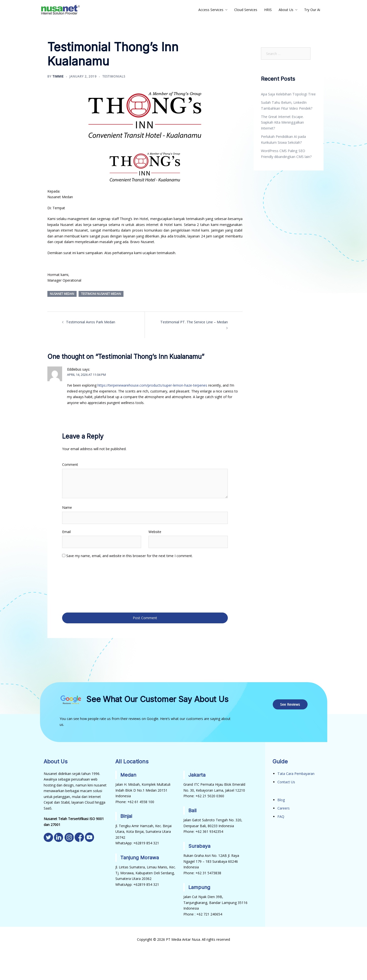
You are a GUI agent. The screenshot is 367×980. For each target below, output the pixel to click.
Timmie (58, 76)
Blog (281, 799)
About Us (286, 10)
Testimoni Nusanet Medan (101, 294)
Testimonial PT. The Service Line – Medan (194, 322)
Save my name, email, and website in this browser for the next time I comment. (129, 555)
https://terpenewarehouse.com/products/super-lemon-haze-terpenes (152, 385)
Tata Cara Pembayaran (296, 773)
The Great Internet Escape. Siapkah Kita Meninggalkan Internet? (282, 122)
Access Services (211, 10)
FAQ (281, 815)
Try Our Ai (312, 10)
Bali (192, 810)
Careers (284, 807)
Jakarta (197, 774)
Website (155, 531)
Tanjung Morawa (140, 856)
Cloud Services (246, 10)
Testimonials (114, 76)
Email (66, 531)
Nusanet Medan (62, 294)
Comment (70, 464)
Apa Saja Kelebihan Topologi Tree (288, 94)
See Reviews (290, 703)
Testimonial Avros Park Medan (90, 322)
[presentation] (82, 585)
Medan (128, 774)
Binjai (126, 815)
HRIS (268, 10)
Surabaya (199, 845)
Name (67, 507)
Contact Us (286, 781)
